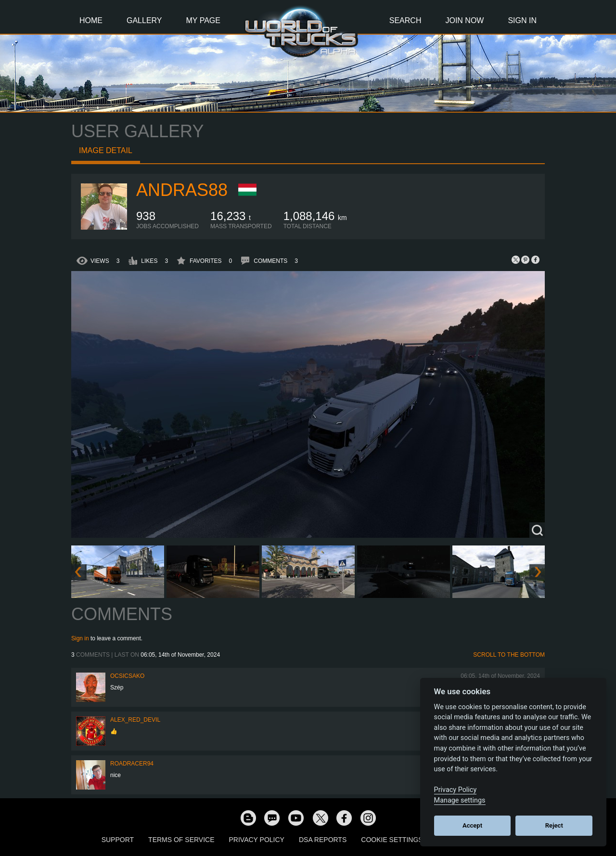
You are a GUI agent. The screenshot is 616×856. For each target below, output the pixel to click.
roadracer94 (132, 764)
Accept (472, 825)
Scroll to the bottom (509, 655)
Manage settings (460, 800)
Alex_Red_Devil (135, 720)
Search (405, 20)
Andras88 (182, 190)
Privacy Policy (257, 840)
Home (91, 20)
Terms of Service (181, 840)
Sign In (522, 20)
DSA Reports (323, 840)
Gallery (144, 20)
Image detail (106, 150)
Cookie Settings (392, 840)
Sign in (80, 638)
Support (118, 840)
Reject (554, 825)
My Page (203, 20)
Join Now (464, 20)
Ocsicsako (127, 676)
